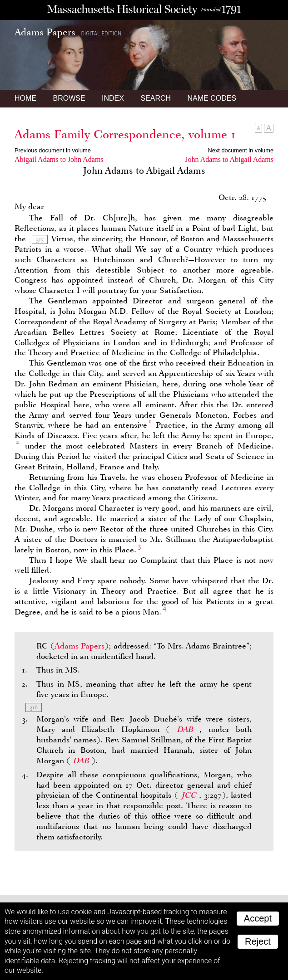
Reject (258, 941)
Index (113, 98)
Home (25, 98)
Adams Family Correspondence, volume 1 (125, 134)
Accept (258, 918)
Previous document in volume (53, 150)
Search (156, 98)
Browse (69, 98)
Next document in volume (241, 150)
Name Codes (212, 98)
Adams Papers (80, 646)
